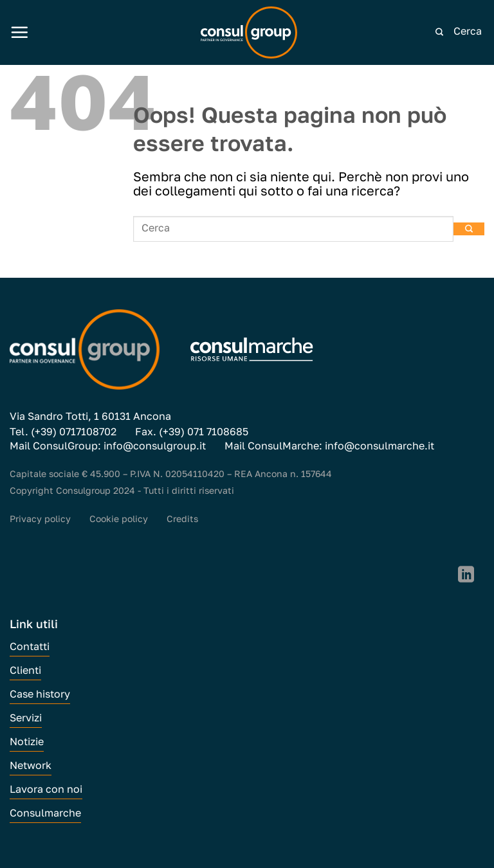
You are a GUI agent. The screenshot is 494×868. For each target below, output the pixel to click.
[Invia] (439, 32)
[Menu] (19, 32)
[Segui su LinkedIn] (466, 575)
